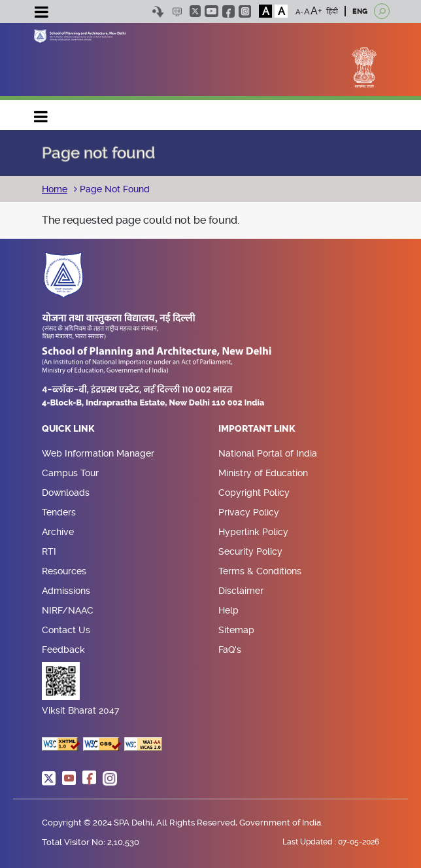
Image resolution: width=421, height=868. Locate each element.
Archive (58, 532)
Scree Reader (177, 11)
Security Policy (250, 551)
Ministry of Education (263, 473)
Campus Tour (70, 473)
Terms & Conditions (260, 571)
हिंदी (332, 11)
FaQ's (230, 650)
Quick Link (68, 429)
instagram (245, 11)
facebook (228, 11)
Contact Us (66, 630)
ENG (360, 11)
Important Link (257, 429)
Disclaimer (241, 591)
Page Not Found (113, 189)
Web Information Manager (98, 453)
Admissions (66, 591)
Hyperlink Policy (253, 532)
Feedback (63, 650)
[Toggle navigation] (41, 14)
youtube (211, 11)
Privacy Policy (249, 512)
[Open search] (382, 11)
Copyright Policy (254, 493)
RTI (49, 551)
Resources (64, 571)
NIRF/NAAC (68, 610)
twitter (195, 11)
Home (55, 189)
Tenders (59, 512)
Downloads (66, 493)
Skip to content (158, 11)
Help (228, 610)
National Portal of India (268, 453)
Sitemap (236, 630)
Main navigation (41, 113)
